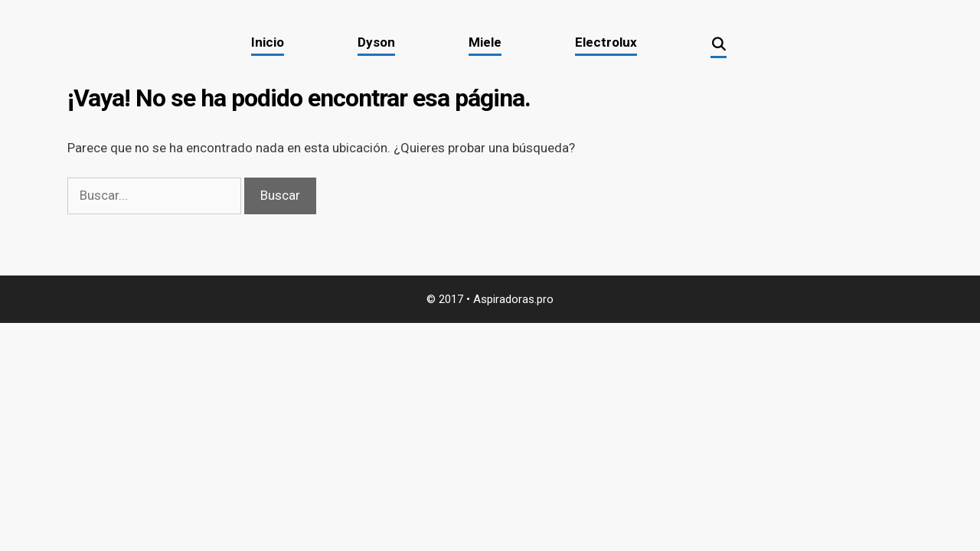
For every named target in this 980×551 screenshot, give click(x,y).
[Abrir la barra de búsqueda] (720, 46)
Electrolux (606, 42)
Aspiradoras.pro (513, 299)
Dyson (376, 42)
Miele (485, 42)
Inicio (268, 42)
